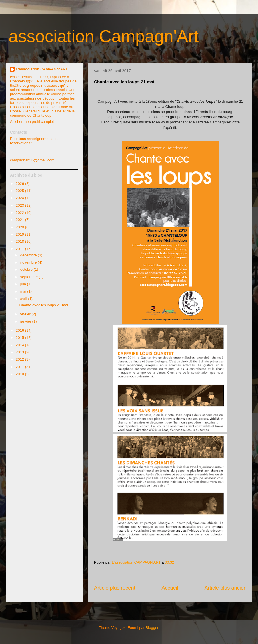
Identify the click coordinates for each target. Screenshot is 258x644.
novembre (29, 262)
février (26, 314)
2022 (20, 213)
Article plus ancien (225, 588)
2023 (20, 205)
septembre (30, 277)
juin (24, 284)
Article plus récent (115, 588)
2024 (20, 198)
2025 (20, 191)
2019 (20, 234)
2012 (20, 359)
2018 (20, 241)
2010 (20, 374)
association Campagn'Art (104, 36)
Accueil (170, 588)
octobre (27, 269)
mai (24, 291)
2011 (20, 367)
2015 (20, 338)
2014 (20, 345)
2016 (20, 330)
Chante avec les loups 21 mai (44, 305)
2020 (20, 227)
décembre (29, 255)
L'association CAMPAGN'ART (42, 69)
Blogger (152, 628)
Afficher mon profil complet (32, 122)
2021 (20, 220)
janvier (26, 321)
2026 (20, 184)
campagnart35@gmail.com (32, 160)
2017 (20, 249)
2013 (20, 352)
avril (24, 299)
